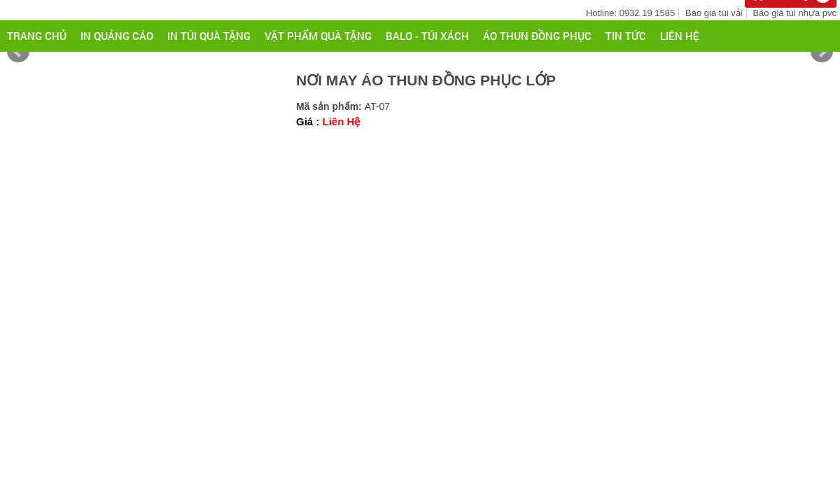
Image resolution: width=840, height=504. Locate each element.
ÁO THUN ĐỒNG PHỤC (537, 36)
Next (822, 52)
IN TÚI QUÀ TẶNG (209, 36)
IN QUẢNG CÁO (117, 36)
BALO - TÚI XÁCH (427, 36)
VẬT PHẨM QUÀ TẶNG (318, 36)
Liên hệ (680, 36)
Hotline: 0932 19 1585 (630, 13)
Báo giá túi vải (714, 13)
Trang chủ (37, 36)
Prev (18, 52)
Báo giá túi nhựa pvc (794, 13)
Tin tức (626, 36)
